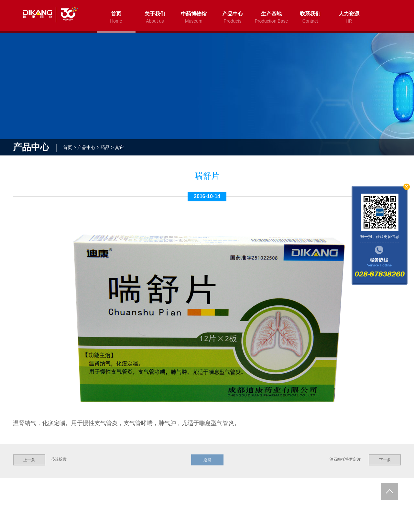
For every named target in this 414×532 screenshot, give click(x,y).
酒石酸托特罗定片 (345, 459)
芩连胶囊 (59, 459)
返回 (207, 460)
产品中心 (86, 147)
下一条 (385, 460)
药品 (105, 147)
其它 (119, 147)
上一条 (29, 460)
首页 (68, 147)
